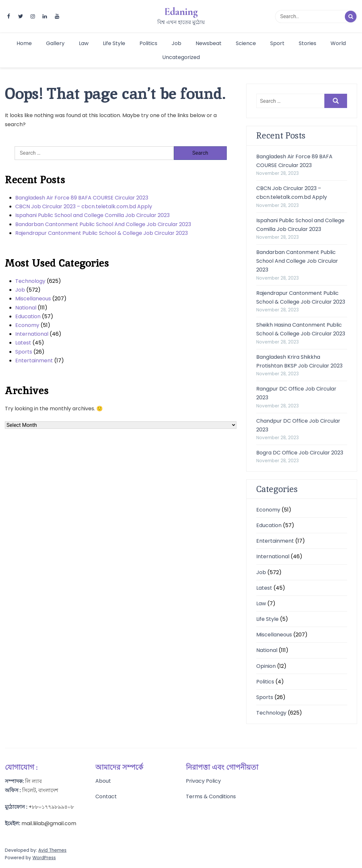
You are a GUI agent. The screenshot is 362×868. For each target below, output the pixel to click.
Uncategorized (181, 57)
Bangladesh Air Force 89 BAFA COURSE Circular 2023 (82, 198)
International (32, 334)
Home (24, 43)
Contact (106, 796)
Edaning (181, 12)
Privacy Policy (203, 781)
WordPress (44, 858)
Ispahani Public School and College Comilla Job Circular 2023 (92, 215)
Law (84, 43)
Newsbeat (209, 43)
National (26, 308)
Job (176, 43)
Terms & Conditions (211, 796)
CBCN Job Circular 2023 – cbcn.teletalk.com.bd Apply (84, 206)
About (103, 781)
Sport (277, 43)
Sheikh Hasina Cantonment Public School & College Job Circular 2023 (301, 329)
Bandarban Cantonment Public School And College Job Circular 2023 (103, 224)
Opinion (266, 666)
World (338, 43)
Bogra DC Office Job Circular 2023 (300, 453)
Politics (148, 43)
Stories (308, 43)
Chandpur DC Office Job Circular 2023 (298, 425)
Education (28, 316)
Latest (23, 343)
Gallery (55, 43)
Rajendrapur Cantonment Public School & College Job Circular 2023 (102, 233)
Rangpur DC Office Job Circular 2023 (296, 393)
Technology (30, 281)
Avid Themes (52, 850)
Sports (24, 352)
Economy (27, 325)
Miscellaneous (33, 299)
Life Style (114, 43)
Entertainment (34, 361)
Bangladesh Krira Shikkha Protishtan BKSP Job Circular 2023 (299, 361)
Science (246, 43)
